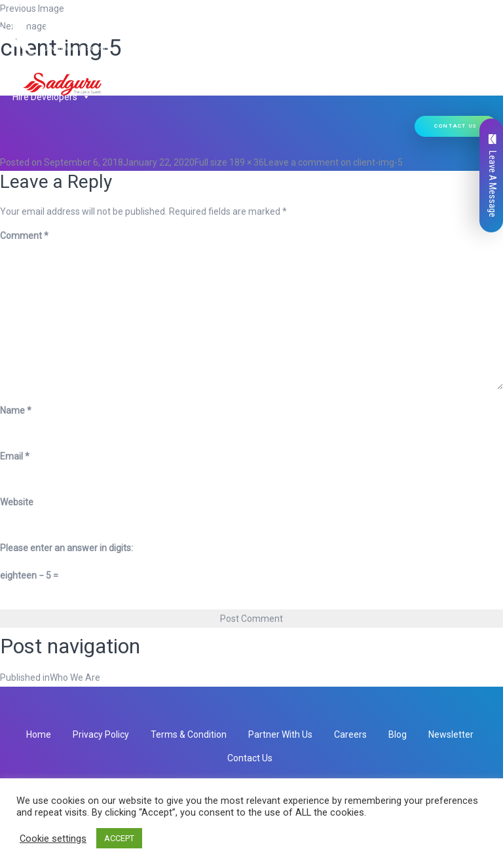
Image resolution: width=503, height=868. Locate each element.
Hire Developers (51, 97)
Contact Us (456, 126)
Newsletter (451, 734)
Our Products (226, 63)
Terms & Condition (189, 734)
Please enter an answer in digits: (66, 548)
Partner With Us (280, 734)
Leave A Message (493, 176)
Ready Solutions (313, 63)
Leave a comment (333, 162)
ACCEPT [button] (119, 838)
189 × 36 (247, 162)
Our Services (147, 63)
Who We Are (76, 63)
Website (17, 502)
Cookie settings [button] (53, 839)
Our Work (385, 63)
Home (25, 63)
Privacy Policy (101, 734)
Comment (24, 236)
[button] (173, 63)
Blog (398, 734)
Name (16, 410)
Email (15, 456)
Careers (350, 734)
